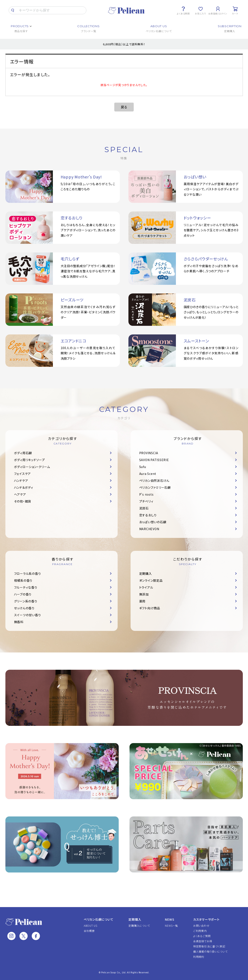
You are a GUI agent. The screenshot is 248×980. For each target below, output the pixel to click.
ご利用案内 (200, 931)
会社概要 (89, 931)
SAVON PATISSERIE (154, 460)
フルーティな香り (26, 587)
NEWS (170, 919)
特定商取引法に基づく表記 (209, 946)
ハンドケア (21, 481)
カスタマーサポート (206, 919)
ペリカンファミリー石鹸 (155, 487)
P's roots (146, 494)
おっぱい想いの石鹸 (153, 522)
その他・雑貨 (23, 501)
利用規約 (199, 957)
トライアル (146, 587)
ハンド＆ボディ (24, 487)
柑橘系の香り (23, 580)
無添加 (144, 594)
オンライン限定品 (151, 580)
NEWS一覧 (171, 926)
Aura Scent (148, 474)
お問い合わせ (201, 926)
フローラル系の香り (28, 574)
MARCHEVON (149, 529)
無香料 (19, 622)
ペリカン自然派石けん (154, 481)
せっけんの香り (24, 608)
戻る (124, 107)
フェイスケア (23, 474)
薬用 (142, 601)
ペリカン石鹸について (99, 919)
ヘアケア (20, 494)
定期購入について (139, 926)
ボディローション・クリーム (32, 467)
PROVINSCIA (149, 453)
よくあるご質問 (202, 936)
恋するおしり (148, 515)
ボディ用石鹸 (23, 453)
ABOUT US (91, 926)
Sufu (143, 467)
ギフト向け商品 (150, 608)
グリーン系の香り (26, 601)
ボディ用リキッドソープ (29, 460)
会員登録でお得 (203, 941)
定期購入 (146, 574)
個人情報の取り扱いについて (210, 951)
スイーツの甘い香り (28, 615)
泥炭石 (144, 508)
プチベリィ (146, 501)
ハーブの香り (23, 594)
